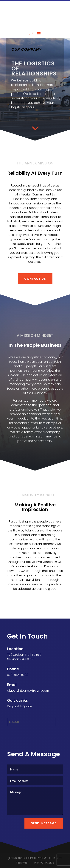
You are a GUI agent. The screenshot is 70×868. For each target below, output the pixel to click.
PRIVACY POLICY (44, 863)
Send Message (44, 823)
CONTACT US (35, 279)
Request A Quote (19, 706)
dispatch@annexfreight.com (28, 691)
